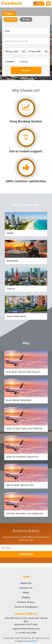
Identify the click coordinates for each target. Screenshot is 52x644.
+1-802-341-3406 (26, 633)
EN (39, 3)
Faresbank (32, 641)
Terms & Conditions (26, 607)
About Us (26, 583)
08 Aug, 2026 (12, 51)
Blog (26, 593)
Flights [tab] (9, 13)
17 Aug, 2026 (34, 51)
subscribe (26, 554)
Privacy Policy (26, 602)
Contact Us (26, 588)
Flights (26, 597)
